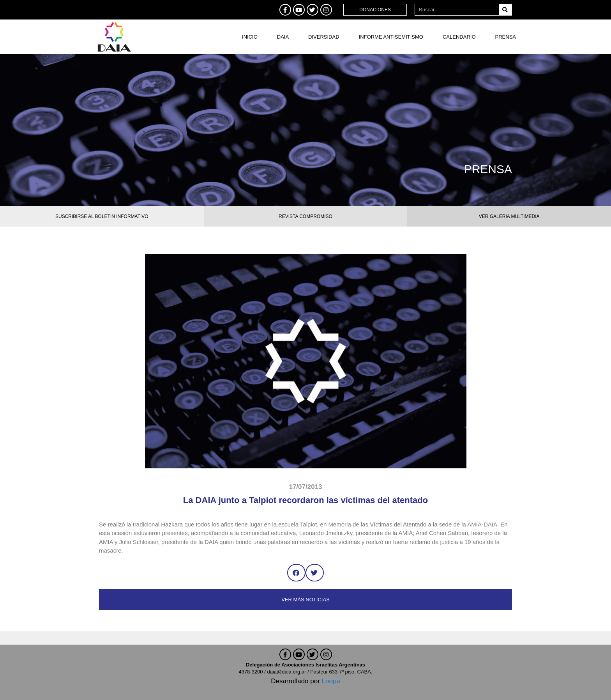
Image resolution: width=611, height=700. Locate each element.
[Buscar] (505, 10)
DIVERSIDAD (324, 37)
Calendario (459, 37)
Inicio (250, 37)
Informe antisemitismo (391, 37)
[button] (296, 573)
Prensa (506, 37)
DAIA (283, 37)
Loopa (331, 681)
